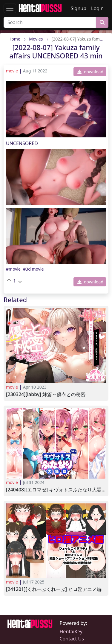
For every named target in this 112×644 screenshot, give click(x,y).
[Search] (50, 22)
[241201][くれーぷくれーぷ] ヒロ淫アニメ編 (54, 589)
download (90, 72)
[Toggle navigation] (10, 8)
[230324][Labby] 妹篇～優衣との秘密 (46, 394)
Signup (79, 8)
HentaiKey (71, 631)
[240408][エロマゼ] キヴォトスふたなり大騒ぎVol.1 (56, 490)
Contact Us (72, 639)
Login (97, 8)
